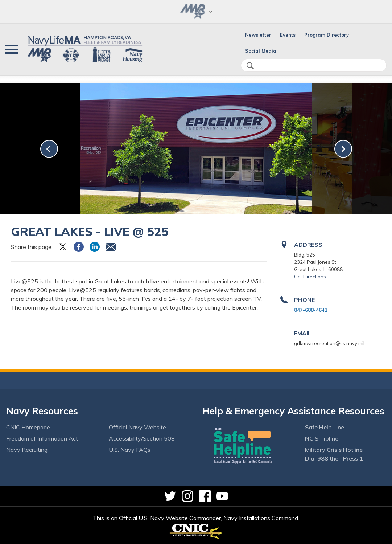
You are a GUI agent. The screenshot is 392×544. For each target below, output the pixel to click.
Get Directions (310, 277)
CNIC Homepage (28, 427)
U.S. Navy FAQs (130, 450)
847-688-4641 (311, 310)
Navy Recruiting (27, 450)
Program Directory (327, 35)
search (250, 66)
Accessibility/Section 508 (142, 438)
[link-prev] (49, 149)
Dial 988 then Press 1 (334, 458)
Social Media (261, 51)
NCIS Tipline (322, 438)
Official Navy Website (137, 427)
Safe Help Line (325, 427)
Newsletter (258, 35)
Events (288, 35)
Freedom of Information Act (42, 438)
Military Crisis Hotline (334, 450)
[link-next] (343, 149)
